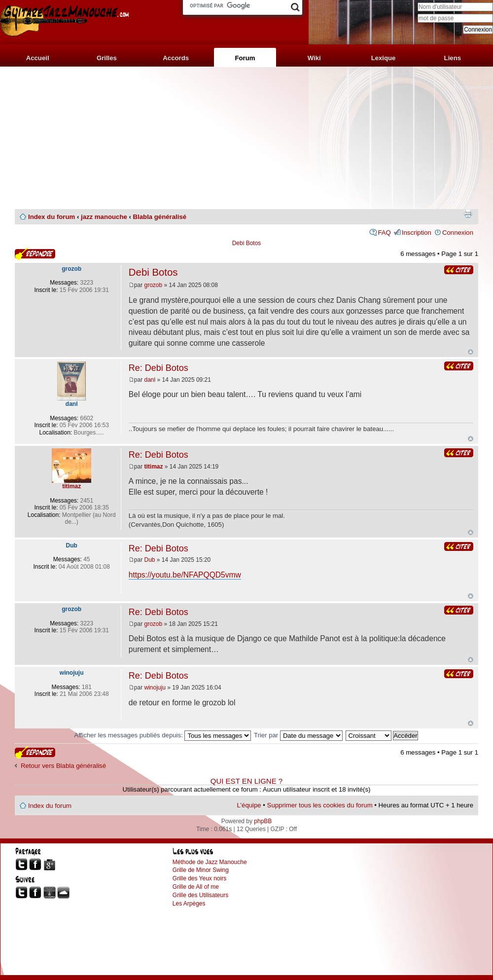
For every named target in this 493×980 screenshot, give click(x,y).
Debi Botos (247, 243)
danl (150, 380)
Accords (176, 58)
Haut (471, 352)
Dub (150, 560)
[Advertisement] (246, 138)
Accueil (38, 58)
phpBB (263, 821)
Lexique (384, 58)
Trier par (298, 735)
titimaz (154, 467)
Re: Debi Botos (158, 368)
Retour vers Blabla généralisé (63, 766)
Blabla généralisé (160, 217)
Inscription (417, 233)
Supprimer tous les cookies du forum (320, 805)
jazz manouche (104, 217)
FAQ (384, 233)
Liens (453, 58)
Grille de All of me (196, 887)
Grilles (107, 58)
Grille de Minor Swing (201, 870)
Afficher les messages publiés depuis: (162, 735)
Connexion (458, 233)
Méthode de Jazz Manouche (210, 862)
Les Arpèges (189, 904)
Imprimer (468, 214)
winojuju (155, 688)
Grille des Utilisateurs (200, 895)
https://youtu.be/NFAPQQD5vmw (185, 575)
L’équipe (249, 805)
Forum (245, 58)
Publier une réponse (35, 254)
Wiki (314, 58)
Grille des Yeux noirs (199, 878)
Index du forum (52, 217)
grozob (154, 285)
